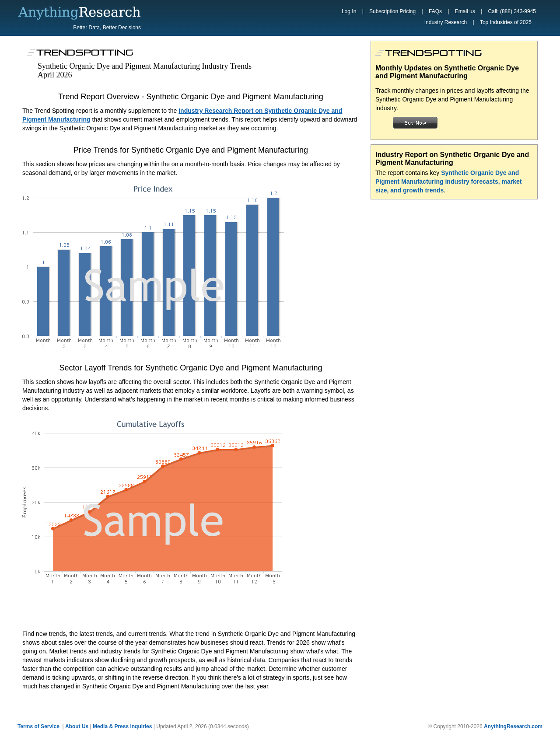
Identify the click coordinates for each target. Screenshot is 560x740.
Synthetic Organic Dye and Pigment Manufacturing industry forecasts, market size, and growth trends (449, 182)
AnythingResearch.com (513, 726)
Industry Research (446, 22)
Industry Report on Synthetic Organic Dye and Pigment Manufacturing (452, 159)
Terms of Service (38, 726)
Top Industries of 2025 (506, 22)
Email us (465, 11)
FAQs (435, 11)
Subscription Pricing (392, 11)
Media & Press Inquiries (122, 726)
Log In (349, 11)
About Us (77, 726)
